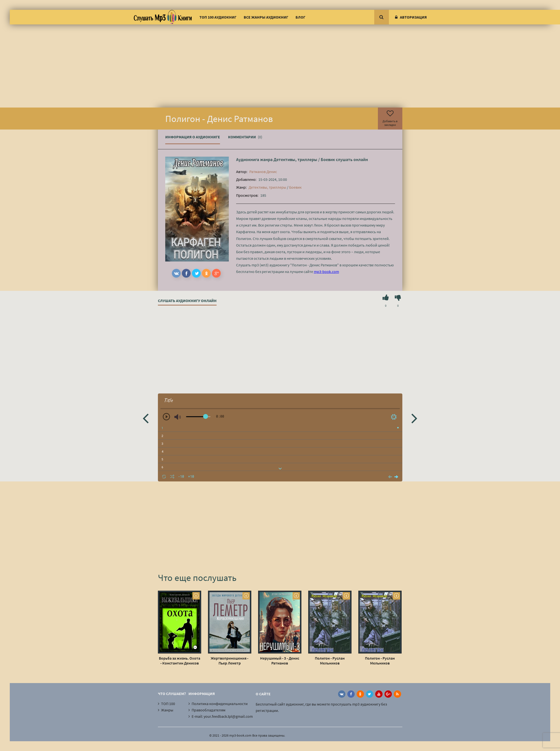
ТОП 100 (168, 704)
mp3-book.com (326, 272)
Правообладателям (209, 710)
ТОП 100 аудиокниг (218, 17)
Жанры (167, 710)
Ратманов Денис (263, 172)
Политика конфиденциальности (220, 704)
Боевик (328, 159)
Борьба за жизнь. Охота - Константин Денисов (180, 661)
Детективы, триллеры (295, 159)
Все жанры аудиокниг (266, 17)
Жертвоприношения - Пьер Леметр (230, 661)
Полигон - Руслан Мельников (330, 661)
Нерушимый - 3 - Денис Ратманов (280, 661)
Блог (300, 17)
